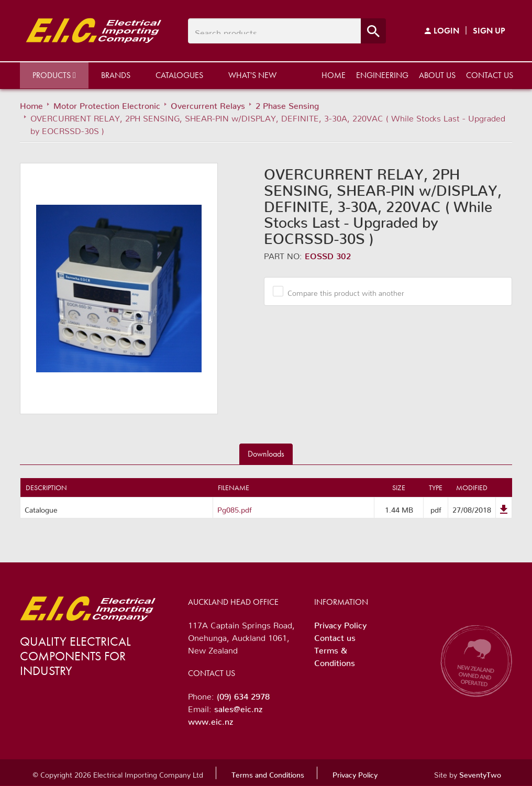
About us (437, 75)
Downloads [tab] (266, 454)
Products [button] (54, 75)
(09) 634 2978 (243, 694)
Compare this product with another (342, 291)
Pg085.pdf (235, 508)
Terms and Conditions (268, 773)
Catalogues (179, 75)
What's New (252, 75)
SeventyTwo (480, 773)
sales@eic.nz (238, 707)
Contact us (490, 75)
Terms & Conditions (335, 655)
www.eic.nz (210, 719)
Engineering (382, 75)
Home (334, 75)
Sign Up (489, 31)
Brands (116, 75)
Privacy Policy (340, 623)
